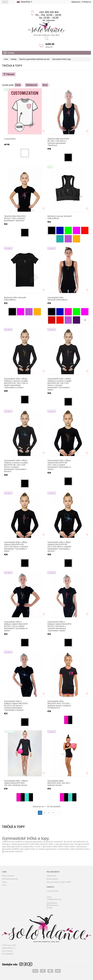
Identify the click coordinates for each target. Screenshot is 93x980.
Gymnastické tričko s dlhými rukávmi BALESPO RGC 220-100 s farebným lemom (16, 783)
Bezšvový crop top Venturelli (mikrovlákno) (60, 217)
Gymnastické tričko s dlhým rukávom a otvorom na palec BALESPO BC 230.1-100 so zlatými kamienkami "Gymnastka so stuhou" (16, 383)
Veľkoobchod (51, 876)
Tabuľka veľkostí (52, 879)
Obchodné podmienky (10, 879)
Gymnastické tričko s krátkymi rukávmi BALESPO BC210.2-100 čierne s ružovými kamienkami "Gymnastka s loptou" (59, 626)
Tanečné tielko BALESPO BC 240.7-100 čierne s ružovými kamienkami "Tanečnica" (58, 142)
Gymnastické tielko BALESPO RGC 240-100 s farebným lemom (59, 783)
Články (4, 882)
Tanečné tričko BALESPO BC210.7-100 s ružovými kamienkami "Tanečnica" (15, 218)
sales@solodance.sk (54, 899)
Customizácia (10, 139)
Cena (18, 85)
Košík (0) (50, 44)
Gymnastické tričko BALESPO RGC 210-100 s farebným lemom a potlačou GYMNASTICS (59, 705)
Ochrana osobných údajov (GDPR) (59, 882)
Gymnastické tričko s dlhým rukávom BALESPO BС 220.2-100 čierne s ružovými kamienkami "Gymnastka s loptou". (16, 547)
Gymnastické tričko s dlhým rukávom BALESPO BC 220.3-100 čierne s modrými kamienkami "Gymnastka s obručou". (59, 547)
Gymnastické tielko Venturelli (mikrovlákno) (57, 299)
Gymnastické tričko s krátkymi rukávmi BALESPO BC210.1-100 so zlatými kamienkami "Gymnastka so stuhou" (16, 626)
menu (5, 2)
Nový (45, 85)
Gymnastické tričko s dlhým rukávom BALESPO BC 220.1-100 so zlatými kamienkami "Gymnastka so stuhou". (59, 465)
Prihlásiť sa (86, 2)
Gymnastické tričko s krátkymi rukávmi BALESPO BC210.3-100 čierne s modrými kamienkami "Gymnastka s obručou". (16, 706)
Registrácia (76, 2)
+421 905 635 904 (49, 12)
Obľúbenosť (32, 85)
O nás (4, 885)
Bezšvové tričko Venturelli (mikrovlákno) (15, 299)
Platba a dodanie (8, 876)
